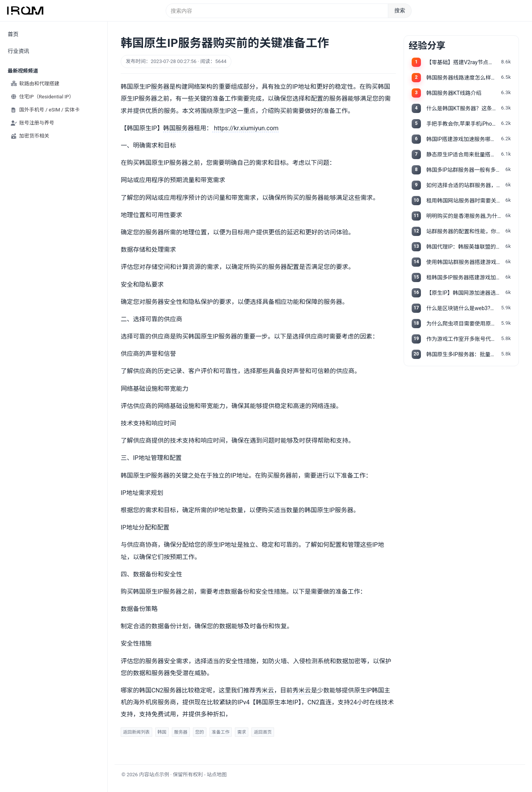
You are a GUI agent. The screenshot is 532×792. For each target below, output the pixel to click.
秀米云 (265, 690)
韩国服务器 (178, 128)
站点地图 (217, 775)
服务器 (160, 87)
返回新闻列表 (136, 732)
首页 (13, 34)
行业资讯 (18, 51)
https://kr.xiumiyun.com (245, 128)
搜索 (400, 10)
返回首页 (263, 732)
